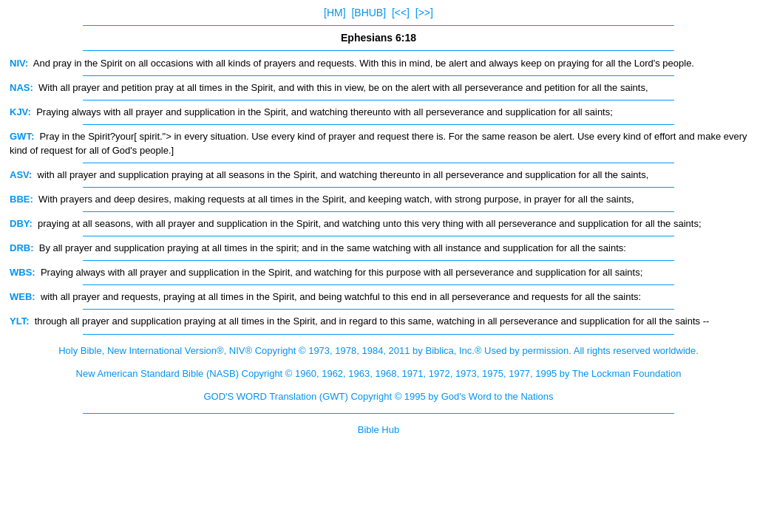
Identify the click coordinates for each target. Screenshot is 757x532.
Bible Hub (378, 430)
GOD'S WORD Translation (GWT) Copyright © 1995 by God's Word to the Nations (378, 396)
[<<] (401, 13)
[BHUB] (369, 13)
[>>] (424, 13)
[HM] (335, 13)
